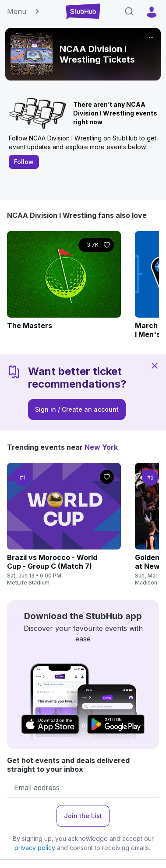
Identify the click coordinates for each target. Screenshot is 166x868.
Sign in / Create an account (77, 409)
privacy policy (35, 848)
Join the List (83, 816)
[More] (151, 38)
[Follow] (96, 245)
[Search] (129, 11)
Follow (24, 162)
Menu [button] (24, 11)
